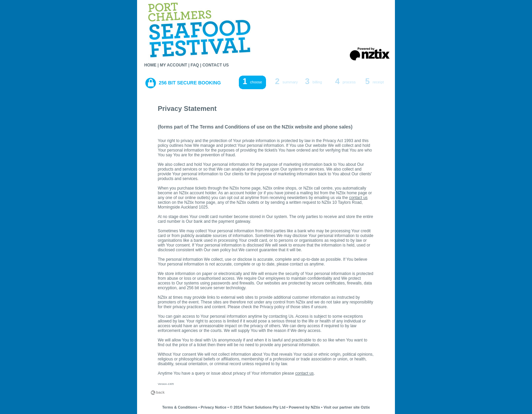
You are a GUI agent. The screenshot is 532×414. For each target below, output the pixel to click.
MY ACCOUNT (174, 65)
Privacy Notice (214, 407)
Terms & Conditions (180, 407)
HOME (150, 65)
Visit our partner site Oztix (347, 407)
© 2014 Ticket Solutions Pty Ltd (258, 407)
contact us (358, 198)
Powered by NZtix (304, 407)
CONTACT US (215, 65)
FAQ (195, 65)
